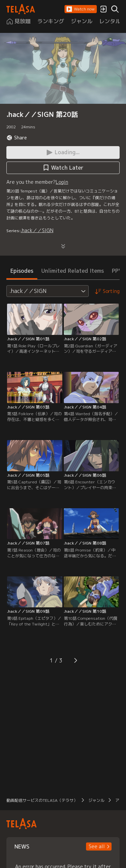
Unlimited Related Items (73, 271)
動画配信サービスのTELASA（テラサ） (42, 800)
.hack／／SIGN (37, 230)
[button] (81, 9)
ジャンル (96, 800)
